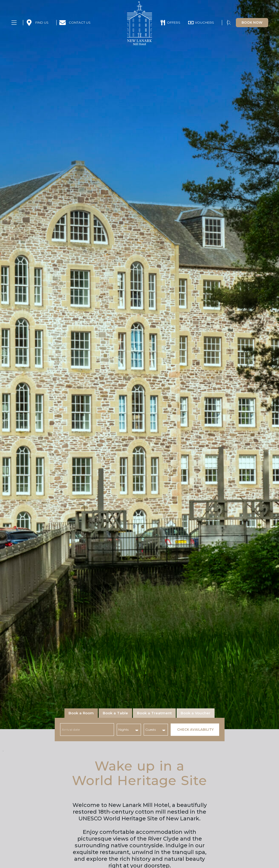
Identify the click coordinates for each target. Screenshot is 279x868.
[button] (229, 24)
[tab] (81, 713)
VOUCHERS (204, 22)
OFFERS (173, 22)
